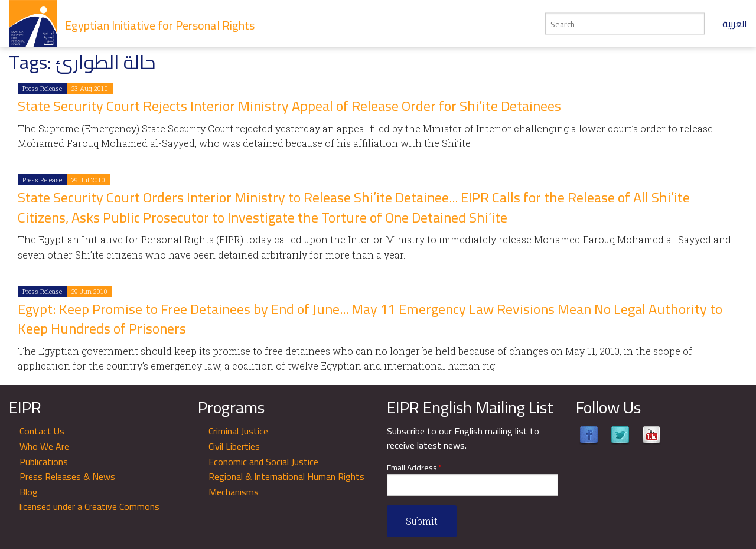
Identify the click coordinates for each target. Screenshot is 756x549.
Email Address (415, 468)
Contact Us (42, 431)
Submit (422, 521)
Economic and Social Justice (263, 462)
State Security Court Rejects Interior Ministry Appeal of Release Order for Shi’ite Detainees (289, 106)
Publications (44, 462)
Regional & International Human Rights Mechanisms (286, 484)
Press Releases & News (67, 476)
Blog (29, 492)
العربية (735, 24)
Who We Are (44, 446)
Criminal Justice (238, 431)
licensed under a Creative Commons (89, 506)
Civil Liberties (234, 446)
